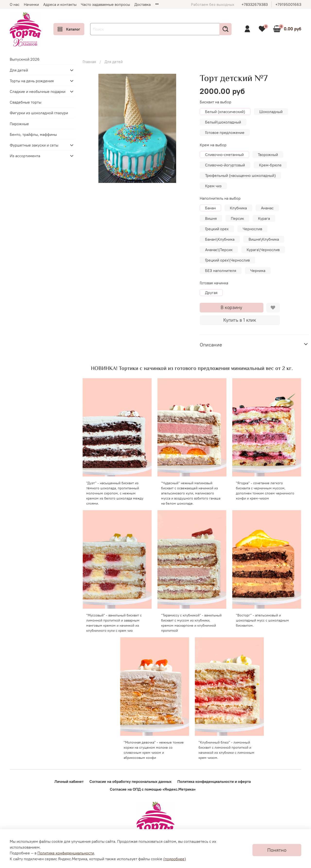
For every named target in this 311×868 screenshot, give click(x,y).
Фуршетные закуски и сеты (34, 145)
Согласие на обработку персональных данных (130, 781)
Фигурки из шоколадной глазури (39, 113)
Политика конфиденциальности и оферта (214, 781)
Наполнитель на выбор (220, 198)
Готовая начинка (214, 283)
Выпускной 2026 (25, 59)
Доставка (143, 4)
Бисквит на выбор (216, 102)
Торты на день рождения (32, 81)
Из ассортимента (25, 156)
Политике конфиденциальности (66, 853)
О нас (15, 4)
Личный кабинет (69, 781)
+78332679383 (255, 4)
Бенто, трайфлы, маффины (33, 134)
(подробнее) (175, 859)
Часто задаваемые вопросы (105, 4)
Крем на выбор (213, 145)
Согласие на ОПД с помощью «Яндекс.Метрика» (153, 789)
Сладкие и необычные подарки (38, 91)
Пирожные (19, 124)
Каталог (69, 29)
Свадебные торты (26, 102)
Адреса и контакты (60, 4)
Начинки (31, 4)
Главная (89, 62)
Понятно (277, 850)
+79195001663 (288, 4)
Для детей (114, 62)
